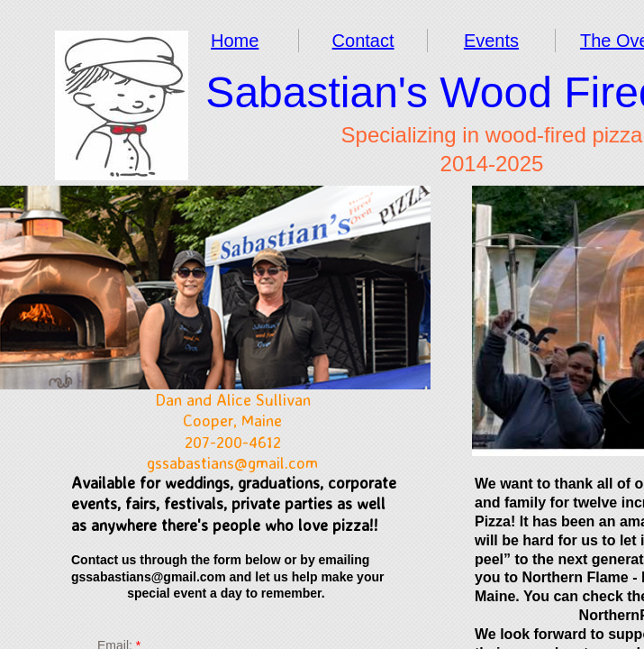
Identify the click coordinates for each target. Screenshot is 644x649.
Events (491, 41)
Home (235, 41)
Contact (363, 41)
